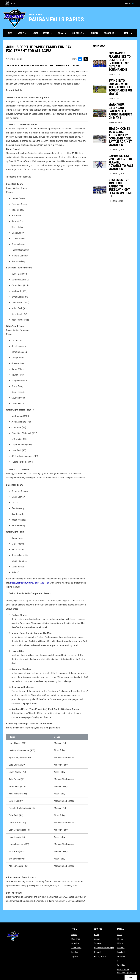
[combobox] (131, 977)
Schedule (75, 943)
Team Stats (76, 948)
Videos (120, 943)
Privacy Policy (100, 956)
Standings (76, 939)
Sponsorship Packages (104, 948)
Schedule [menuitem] (79, 33)
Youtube (121, 948)
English (129, 977)
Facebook (121, 952)
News (120, 935)
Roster (74, 935)
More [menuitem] (129, 33)
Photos (120, 939)
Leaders (75, 952)
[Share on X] (86, 59)
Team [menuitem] (63, 33)
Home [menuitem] (9, 33)
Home (97, 935)
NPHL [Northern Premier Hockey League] (11, 3)
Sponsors (98, 943)
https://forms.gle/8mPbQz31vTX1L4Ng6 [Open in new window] (30, 583)
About (97, 939)
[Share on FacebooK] (80, 59)
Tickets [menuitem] (96, 33)
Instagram (122, 956)
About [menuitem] (22, 33)
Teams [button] (130, 3)
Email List (121, 965)
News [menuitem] (35, 33)
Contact (98, 952)
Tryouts (75, 956)
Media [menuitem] (48, 33)
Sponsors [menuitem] (111, 33)
